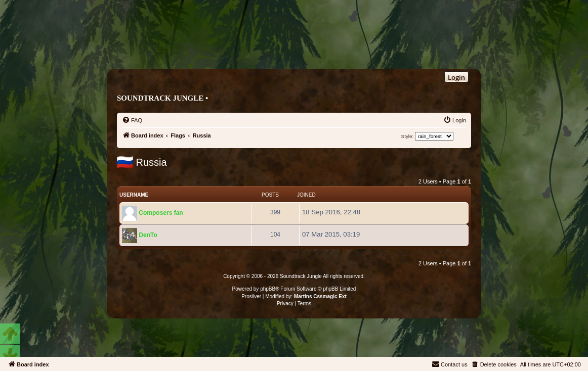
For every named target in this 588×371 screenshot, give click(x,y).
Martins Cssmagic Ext (320, 296)
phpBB (268, 289)
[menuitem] (132, 120)
